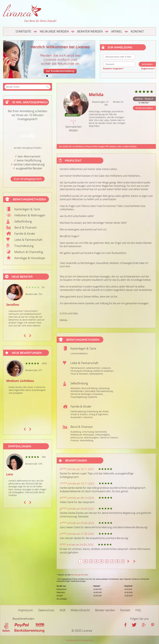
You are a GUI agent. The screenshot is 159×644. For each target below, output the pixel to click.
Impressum (26, 610)
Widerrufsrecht (80, 610)
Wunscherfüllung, (90, 388)
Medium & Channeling (29, 252)
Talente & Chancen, (109, 437)
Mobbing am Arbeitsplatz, (82, 435)
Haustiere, (88, 417)
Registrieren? (148, 69)
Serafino (13, 305)
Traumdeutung (24, 246)
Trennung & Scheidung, (82, 371)
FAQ (138, 610)
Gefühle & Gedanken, (104, 371)
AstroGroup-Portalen (80, 575)
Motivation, (76, 388)
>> (134, 561)
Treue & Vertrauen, (80, 374)
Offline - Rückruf (144, 99)
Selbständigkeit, (103, 435)
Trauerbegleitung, (79, 397)
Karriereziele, (101, 432)
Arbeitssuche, (77, 437)
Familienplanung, (78, 411)
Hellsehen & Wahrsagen (30, 215)
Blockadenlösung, (105, 391)
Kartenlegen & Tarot (27, 209)
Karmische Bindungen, (81, 394)
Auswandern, (77, 417)
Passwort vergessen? (113, 69)
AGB (62, 610)
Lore (10, 474)
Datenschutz (46, 610)
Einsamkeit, (98, 394)
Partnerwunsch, (78, 368)
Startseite (23, 31)
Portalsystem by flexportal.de (79, 640)
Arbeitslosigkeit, (92, 437)
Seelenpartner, (96, 374)
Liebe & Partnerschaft (28, 240)
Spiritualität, (90, 391)
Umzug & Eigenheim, (99, 414)
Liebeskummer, (93, 368)
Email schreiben (144, 108)
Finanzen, (75, 440)
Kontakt (137, 31)
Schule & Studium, (79, 414)
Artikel (117, 31)
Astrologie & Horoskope (30, 258)
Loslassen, (106, 368)
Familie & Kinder (25, 234)
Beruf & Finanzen (26, 227)
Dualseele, (93, 397)
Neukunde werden (54, 31)
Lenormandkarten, (79, 353)
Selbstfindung (23, 221)
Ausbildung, (76, 432)
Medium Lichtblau (20, 381)
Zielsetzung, (104, 388)
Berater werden (90, 31)
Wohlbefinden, (77, 391)
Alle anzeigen (62, 599)
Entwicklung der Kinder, (98, 411)
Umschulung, (88, 432)
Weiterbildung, (87, 440)
